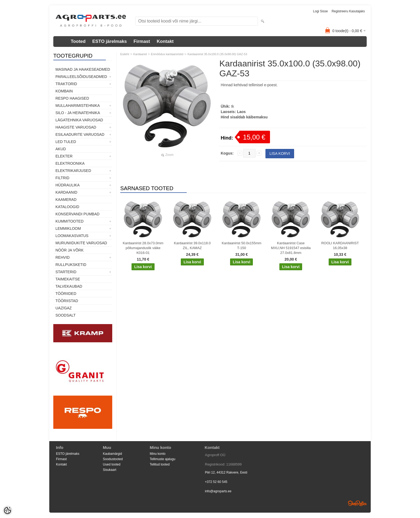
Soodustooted (113, 459)
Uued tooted (112, 464)
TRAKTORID (66, 84)
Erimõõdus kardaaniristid (167, 54)
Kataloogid (67, 207)
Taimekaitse (68, 279)
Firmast (142, 41)
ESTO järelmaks (109, 41)
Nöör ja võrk (70, 250)
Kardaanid (66, 192)
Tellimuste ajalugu (162, 459)
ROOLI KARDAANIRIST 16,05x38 (340, 245)
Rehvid (63, 257)
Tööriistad (67, 301)
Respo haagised (72, 98)
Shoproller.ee (357, 503)
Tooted (78, 41)
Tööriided (66, 294)
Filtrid (62, 178)
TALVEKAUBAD (69, 286)
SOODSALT (65, 315)
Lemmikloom (68, 228)
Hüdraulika (67, 185)
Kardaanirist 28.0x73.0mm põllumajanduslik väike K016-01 (143, 248)
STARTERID (66, 272)
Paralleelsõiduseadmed (81, 77)
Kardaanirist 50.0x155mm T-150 (242, 245)
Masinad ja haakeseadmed (83, 69)
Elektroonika (70, 163)
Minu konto (158, 454)
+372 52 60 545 (216, 482)
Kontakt (165, 41)
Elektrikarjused (73, 171)
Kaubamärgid (112, 454)
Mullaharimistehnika (78, 106)
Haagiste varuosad (76, 127)
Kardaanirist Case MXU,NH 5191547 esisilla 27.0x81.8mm (291, 248)
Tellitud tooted (160, 464)
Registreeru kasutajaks (348, 11)
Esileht (125, 54)
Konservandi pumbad (77, 214)
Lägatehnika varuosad (79, 120)
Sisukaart (110, 470)
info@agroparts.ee (218, 491)
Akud (61, 149)
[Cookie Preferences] (7, 511)
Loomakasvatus (72, 236)
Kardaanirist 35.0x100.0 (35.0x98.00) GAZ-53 (217, 54)
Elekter (64, 156)
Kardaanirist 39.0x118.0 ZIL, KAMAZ (192, 245)
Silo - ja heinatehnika (78, 113)
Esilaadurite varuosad (80, 134)
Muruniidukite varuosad (81, 243)
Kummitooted (70, 221)
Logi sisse (320, 11)
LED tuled (66, 142)
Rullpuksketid (71, 265)
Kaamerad (66, 200)
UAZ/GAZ (64, 308)
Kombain (64, 91)
